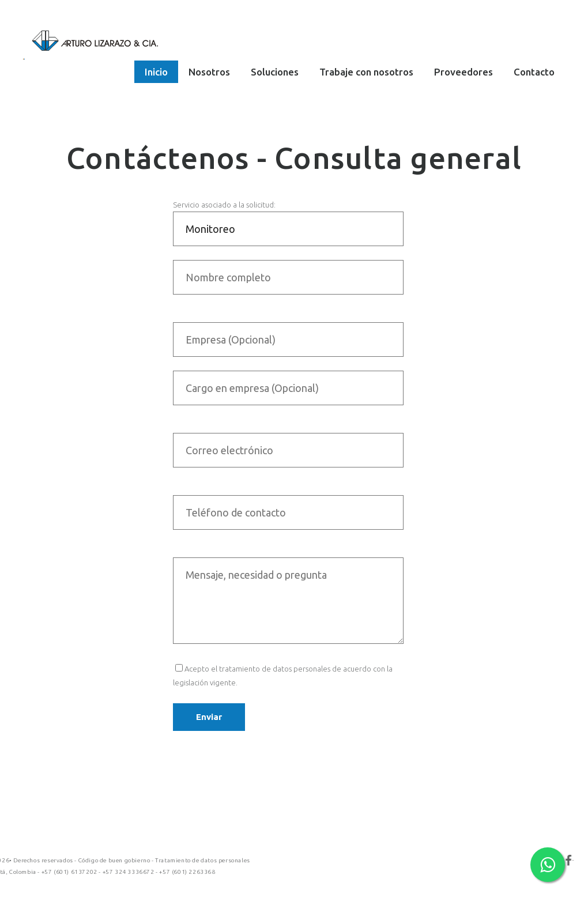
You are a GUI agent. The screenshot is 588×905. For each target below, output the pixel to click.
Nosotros (209, 72)
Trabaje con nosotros (366, 72)
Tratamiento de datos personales (83, 860)
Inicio (156, 72)
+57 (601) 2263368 (67, 872)
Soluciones (275, 72)
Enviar (209, 717)
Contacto (534, 72)
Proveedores (463, 72)
